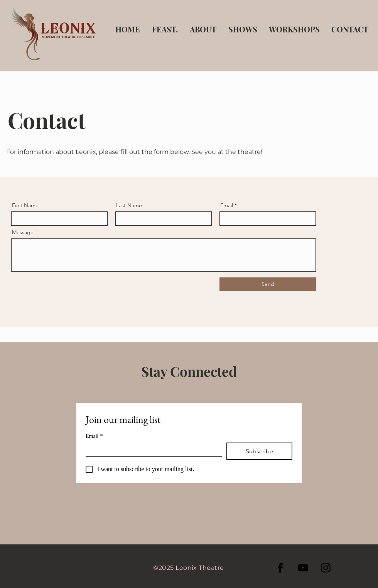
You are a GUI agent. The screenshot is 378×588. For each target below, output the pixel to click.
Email (227, 205)
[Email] (151, 449)
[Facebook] (280, 568)
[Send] (268, 284)
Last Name (129, 205)
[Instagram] (326, 568)
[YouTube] (303, 568)
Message (23, 232)
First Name (25, 205)
